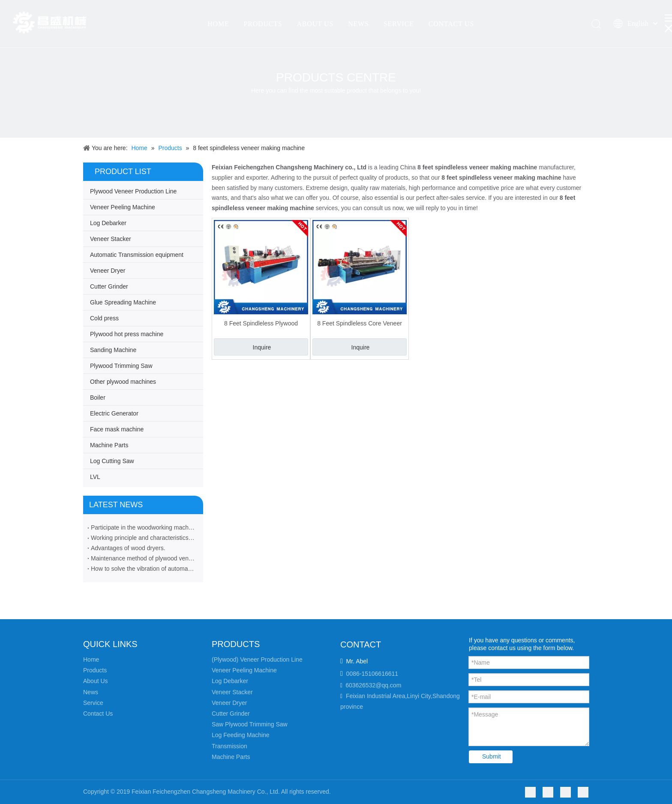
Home (91, 659)
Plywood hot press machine (127, 334)
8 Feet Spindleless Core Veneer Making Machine (360, 324)
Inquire (262, 347)
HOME (218, 24)
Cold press (104, 318)
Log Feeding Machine (241, 735)
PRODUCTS (263, 24)
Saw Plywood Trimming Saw (250, 724)
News (91, 692)
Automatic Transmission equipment (137, 255)
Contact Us (98, 714)
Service (93, 703)
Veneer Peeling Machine (123, 207)
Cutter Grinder (109, 286)
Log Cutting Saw (112, 461)
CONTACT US (451, 24)
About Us (96, 681)
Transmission (229, 746)
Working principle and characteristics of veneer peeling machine (143, 538)
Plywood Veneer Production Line (133, 191)
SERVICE (399, 24)
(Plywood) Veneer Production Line (257, 659)
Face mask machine (117, 429)
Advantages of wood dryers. (128, 548)
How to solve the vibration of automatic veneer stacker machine (143, 569)
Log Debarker (108, 223)
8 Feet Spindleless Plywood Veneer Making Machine (261, 324)
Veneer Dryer (108, 271)
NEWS (358, 24)
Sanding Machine (113, 350)
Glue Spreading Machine (123, 302)
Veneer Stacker (111, 239)
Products (95, 670)
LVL (95, 477)
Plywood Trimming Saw (121, 366)
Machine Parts (109, 445)
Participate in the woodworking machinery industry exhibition (143, 527)
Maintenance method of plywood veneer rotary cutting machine (143, 558)
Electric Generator (114, 413)
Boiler (98, 397)
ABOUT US (315, 24)
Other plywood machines (123, 382)
